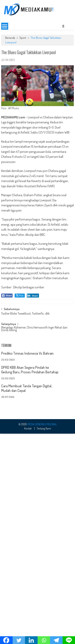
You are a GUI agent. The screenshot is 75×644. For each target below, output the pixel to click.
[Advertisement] (38, 325)
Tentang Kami (44, 629)
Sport (23, 38)
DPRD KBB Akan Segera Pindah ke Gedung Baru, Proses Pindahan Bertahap (30, 495)
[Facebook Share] (7, 296)
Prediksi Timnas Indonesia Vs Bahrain (27, 479)
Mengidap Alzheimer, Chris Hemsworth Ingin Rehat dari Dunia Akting (34, 380)
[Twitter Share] (20, 296)
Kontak (28, 629)
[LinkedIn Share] (33, 296)
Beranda (10, 38)
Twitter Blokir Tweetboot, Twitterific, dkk (25, 365)
